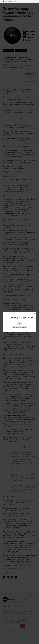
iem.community (26, 318)
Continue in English (19, 327)
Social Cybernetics (11, 1)
